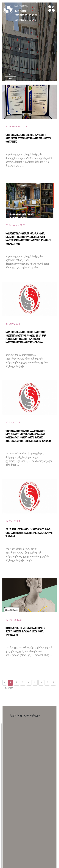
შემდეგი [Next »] (9, 688)
